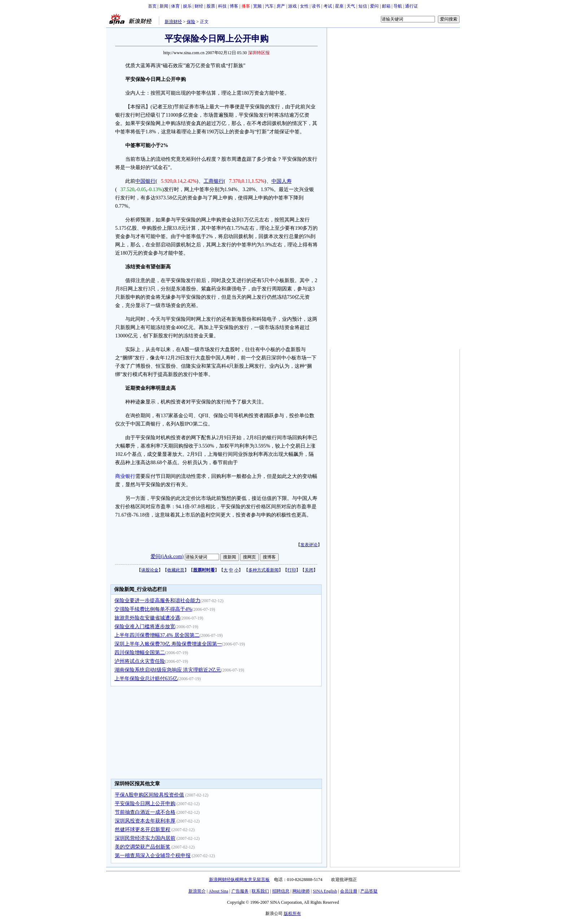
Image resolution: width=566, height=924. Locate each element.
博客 (234, 6)
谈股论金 (150, 570)
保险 (191, 22)
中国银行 (145, 181)
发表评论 (309, 545)
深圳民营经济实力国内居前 (145, 838)
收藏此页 (176, 570)
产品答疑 (369, 891)
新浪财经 (173, 22)
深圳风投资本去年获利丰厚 (145, 821)
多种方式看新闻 (264, 570)
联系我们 (260, 891)
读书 (316, 6)
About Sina (218, 891)
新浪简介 (197, 891)
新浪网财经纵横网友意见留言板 (239, 880)
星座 (339, 6)
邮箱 (386, 6)
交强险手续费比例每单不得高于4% (153, 609)
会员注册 (349, 891)
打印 (292, 570)
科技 (222, 6)
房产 (281, 6)
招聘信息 (281, 891)
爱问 (374, 6)
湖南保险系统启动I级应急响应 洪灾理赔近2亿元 (168, 670)
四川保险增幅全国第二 (140, 653)
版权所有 (292, 914)
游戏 (292, 6)
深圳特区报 (259, 53)
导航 (398, 6)
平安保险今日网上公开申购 (145, 804)
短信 (363, 6)
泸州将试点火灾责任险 (140, 661)
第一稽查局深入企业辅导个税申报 (153, 856)
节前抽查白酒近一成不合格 (145, 812)
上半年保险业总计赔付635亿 (146, 679)
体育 (175, 6)
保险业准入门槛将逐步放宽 (145, 627)
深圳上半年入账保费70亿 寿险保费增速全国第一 (168, 644)
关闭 (309, 570)
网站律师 (301, 891)
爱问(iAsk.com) (167, 556)
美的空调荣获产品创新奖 (143, 847)
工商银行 (214, 181)
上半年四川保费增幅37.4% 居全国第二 (157, 635)
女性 (304, 6)
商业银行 (125, 476)
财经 (199, 6)
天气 (351, 6)
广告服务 (240, 891)
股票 (211, 6)
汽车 (269, 6)
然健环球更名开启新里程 (143, 830)
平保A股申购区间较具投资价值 (149, 795)
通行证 (412, 6)
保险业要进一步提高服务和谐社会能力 (157, 601)
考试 (328, 6)
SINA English (325, 891)
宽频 (257, 6)
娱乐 (187, 6)
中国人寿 (282, 181)
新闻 (164, 6)
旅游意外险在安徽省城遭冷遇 (147, 618)
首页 (152, 6)
